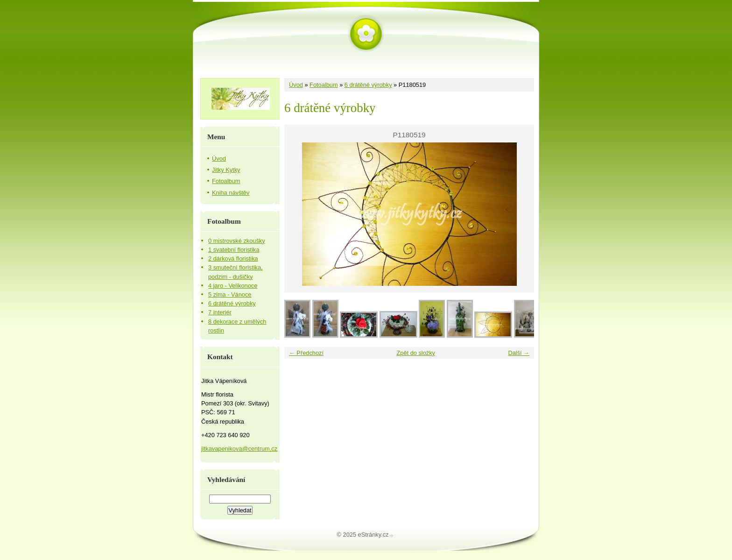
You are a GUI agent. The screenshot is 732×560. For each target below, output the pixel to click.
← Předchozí (306, 353)
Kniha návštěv (231, 193)
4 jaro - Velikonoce (233, 286)
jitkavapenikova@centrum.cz (239, 449)
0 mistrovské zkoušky (237, 241)
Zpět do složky (416, 353)
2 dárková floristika (233, 259)
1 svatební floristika (234, 250)
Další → (519, 353)
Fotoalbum (324, 85)
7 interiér (220, 312)
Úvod (296, 85)
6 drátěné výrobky (368, 85)
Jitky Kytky (226, 170)
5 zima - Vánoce (230, 294)
